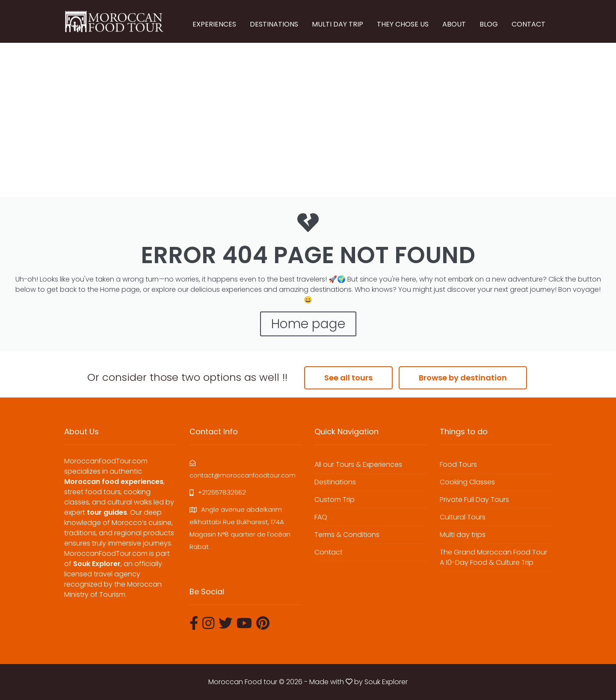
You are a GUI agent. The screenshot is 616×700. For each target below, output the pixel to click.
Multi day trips (463, 535)
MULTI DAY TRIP (338, 24)
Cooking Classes (467, 482)
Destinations (335, 482)
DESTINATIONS (274, 24)
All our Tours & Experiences (358, 464)
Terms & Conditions (347, 535)
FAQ (321, 517)
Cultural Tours (463, 517)
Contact (329, 552)
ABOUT (454, 24)
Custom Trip (335, 500)
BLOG (489, 24)
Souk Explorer (386, 682)
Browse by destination (463, 378)
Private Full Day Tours (474, 500)
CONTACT (529, 24)
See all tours (348, 378)
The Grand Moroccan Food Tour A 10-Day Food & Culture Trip (493, 557)
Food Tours (458, 464)
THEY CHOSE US (403, 24)
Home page (308, 324)
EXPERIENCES (214, 24)
